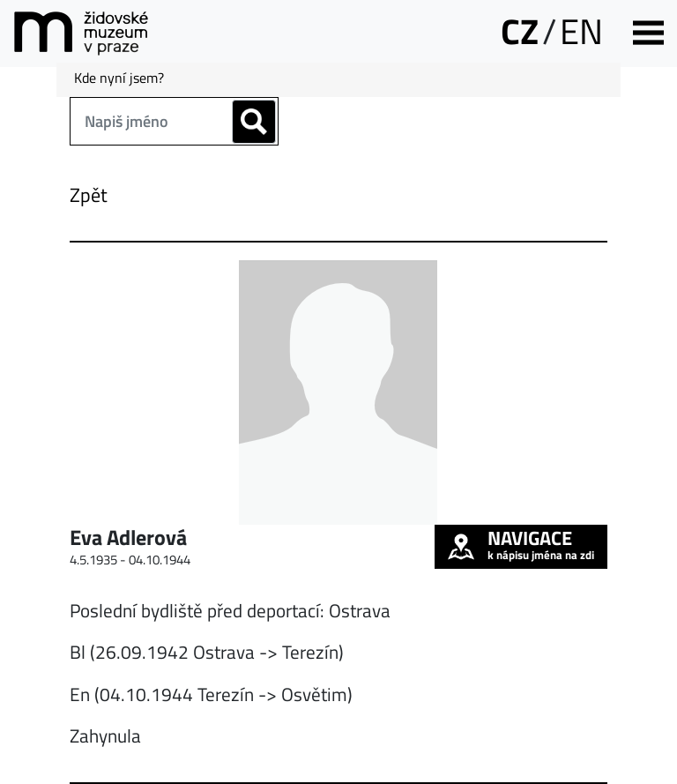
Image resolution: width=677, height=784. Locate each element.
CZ (520, 31)
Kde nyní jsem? (119, 78)
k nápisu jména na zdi (521, 544)
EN (581, 31)
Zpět (89, 195)
